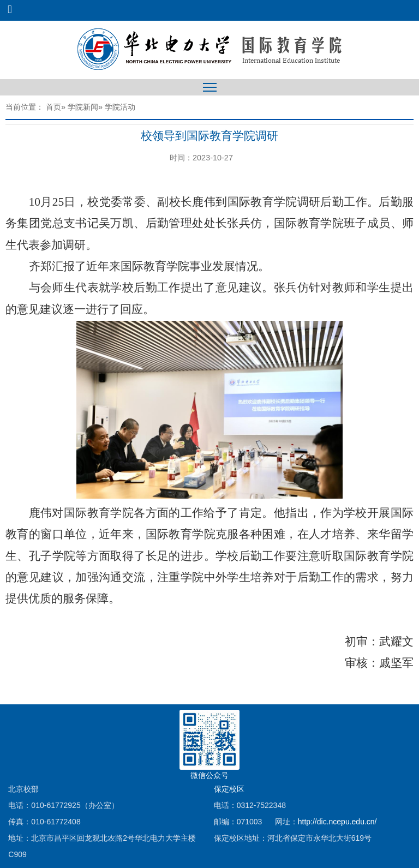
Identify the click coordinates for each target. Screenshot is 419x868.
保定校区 (229, 789)
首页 (53, 107)
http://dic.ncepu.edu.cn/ (337, 822)
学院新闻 (83, 107)
